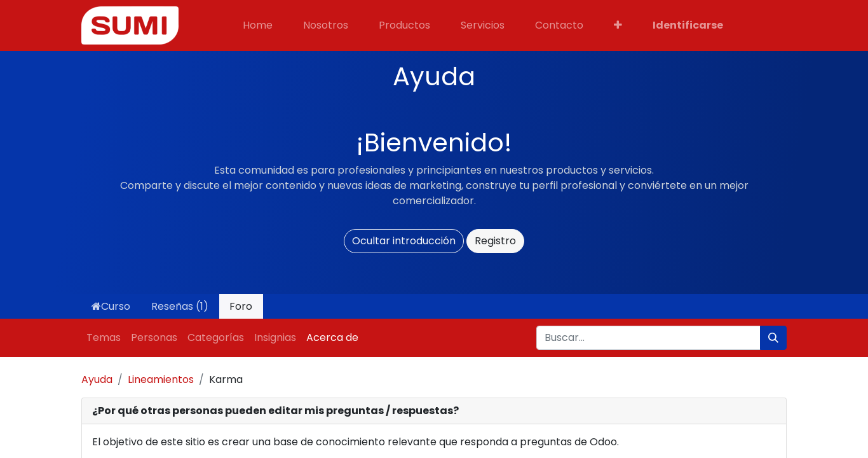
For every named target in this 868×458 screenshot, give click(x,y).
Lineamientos (161, 379)
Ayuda (97, 379)
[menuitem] (258, 25)
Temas (104, 337)
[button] (618, 25)
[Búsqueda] (773, 338)
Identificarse (688, 25)
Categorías (216, 337)
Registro (495, 241)
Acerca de (332, 337)
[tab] (434, 411)
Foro (241, 306)
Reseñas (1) (180, 306)
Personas (154, 337)
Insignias (275, 337)
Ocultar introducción (404, 241)
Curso (111, 306)
